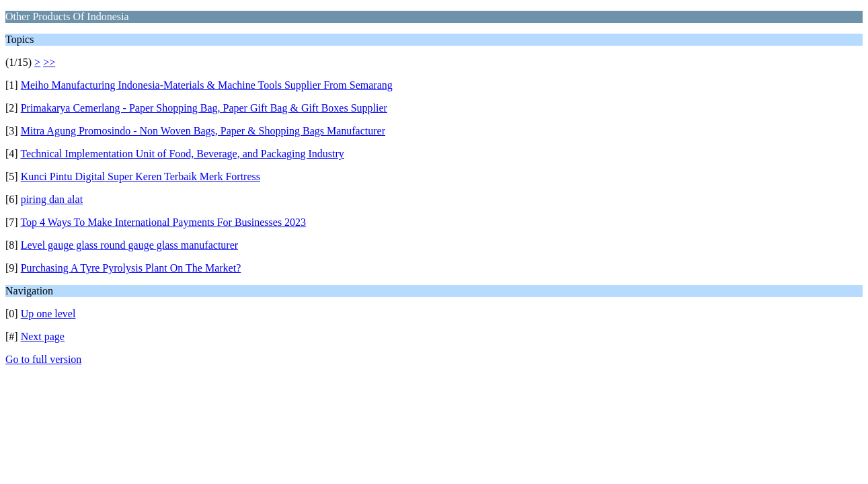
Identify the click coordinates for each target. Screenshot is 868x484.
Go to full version (43, 359)
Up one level (48, 314)
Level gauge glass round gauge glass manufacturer (129, 245)
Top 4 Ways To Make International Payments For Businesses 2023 (163, 222)
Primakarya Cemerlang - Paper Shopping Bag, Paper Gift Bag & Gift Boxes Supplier (204, 108)
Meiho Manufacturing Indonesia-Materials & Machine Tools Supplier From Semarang (207, 85)
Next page (43, 336)
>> (49, 62)
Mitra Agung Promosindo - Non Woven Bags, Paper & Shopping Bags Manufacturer (203, 131)
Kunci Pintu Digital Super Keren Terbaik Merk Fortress (141, 176)
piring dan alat (52, 199)
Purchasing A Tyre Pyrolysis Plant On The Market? (131, 268)
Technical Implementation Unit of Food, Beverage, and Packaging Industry (182, 154)
